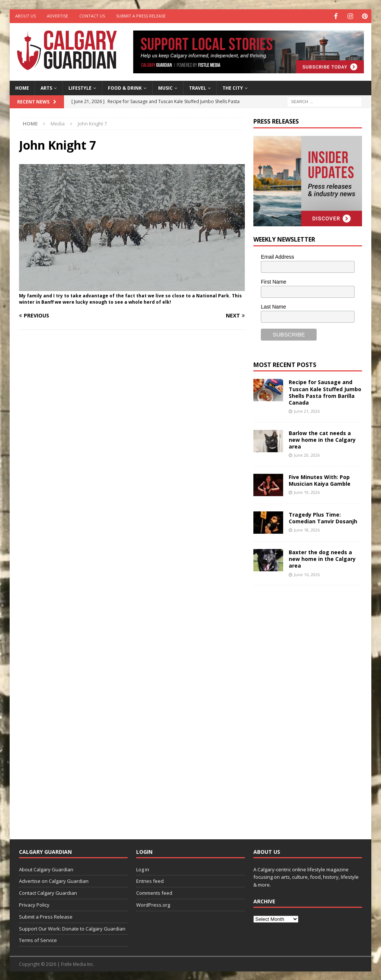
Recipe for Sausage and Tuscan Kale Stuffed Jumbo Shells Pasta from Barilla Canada (325, 392)
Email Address (277, 256)
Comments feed (154, 892)
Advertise (57, 16)
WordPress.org (153, 904)
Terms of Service (38, 939)
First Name (273, 281)
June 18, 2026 (307, 529)
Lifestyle (80, 87)
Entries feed (150, 880)
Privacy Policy (34, 904)
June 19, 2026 (307, 491)
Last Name (273, 306)
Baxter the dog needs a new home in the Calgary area (322, 558)
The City (233, 87)
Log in (143, 869)
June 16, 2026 (307, 574)
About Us (25, 16)
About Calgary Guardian (46, 869)
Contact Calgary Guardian (48, 892)
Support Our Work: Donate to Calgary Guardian (72, 928)
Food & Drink (125, 87)
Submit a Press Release (141, 16)
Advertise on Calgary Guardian (54, 880)
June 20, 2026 (307, 454)
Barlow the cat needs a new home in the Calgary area (322, 439)
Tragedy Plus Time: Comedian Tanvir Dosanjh (323, 517)
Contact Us (92, 16)
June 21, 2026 (307, 410)
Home (22, 87)
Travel (198, 87)
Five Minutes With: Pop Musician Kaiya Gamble (320, 480)
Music (165, 87)
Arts (46, 87)
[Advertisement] (309, 706)
